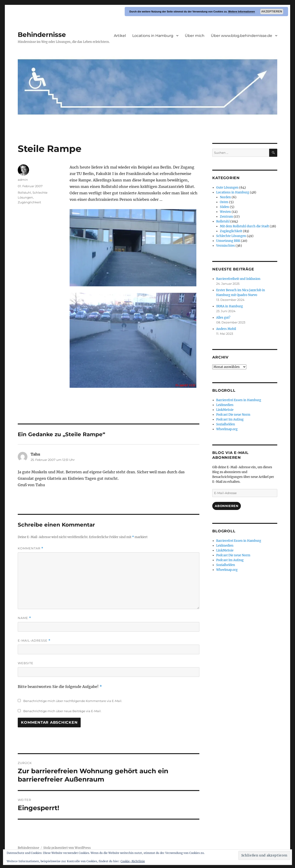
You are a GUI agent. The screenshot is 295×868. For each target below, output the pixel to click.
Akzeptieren (272, 12)
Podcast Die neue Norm (233, 415)
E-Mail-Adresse (34, 641)
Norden (225, 197)
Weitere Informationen (242, 12)
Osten (224, 202)
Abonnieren (227, 506)
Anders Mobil (226, 329)
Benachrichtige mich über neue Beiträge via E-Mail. (62, 711)
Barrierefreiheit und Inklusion (238, 279)
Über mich (195, 36)
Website (26, 663)
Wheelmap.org (227, 429)
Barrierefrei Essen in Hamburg (239, 400)
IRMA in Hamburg (230, 306)
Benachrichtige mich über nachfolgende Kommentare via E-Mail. (73, 701)
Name (24, 618)
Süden (224, 207)
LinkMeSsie (225, 410)
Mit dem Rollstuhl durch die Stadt (244, 226)
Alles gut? (223, 318)
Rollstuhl (24, 193)
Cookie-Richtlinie (133, 861)
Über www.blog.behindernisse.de (242, 36)
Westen (225, 212)
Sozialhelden (226, 424)
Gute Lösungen (227, 188)
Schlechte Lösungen (231, 236)
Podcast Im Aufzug (230, 419)
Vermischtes (226, 246)
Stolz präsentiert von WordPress (67, 848)
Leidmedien (225, 405)
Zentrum (226, 217)
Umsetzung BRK (228, 241)
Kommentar (31, 548)
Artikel (120, 36)
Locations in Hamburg (153, 36)
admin (23, 180)
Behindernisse (42, 35)
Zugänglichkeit (29, 202)
